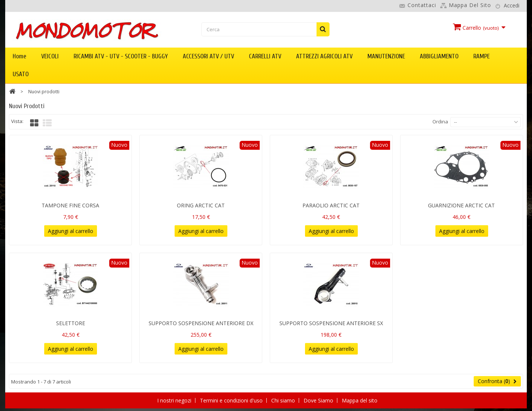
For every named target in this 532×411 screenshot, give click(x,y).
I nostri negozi (175, 400)
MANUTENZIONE (386, 56)
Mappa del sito (470, 5)
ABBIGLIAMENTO (439, 56)
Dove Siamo (319, 400)
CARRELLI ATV (265, 56)
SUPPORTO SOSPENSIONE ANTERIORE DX (201, 323)
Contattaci (422, 5)
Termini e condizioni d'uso (232, 400)
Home (20, 56)
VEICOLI (50, 56)
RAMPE (481, 56)
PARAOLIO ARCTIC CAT (331, 205)
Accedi (512, 5)
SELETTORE (71, 323)
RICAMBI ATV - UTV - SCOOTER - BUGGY (121, 56)
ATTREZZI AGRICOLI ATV (324, 56)
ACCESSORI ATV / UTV (208, 56)
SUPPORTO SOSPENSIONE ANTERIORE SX (331, 323)
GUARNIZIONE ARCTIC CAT (461, 205)
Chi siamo (284, 400)
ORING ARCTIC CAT (201, 205)
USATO (21, 74)
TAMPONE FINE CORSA (70, 205)
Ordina (440, 122)
